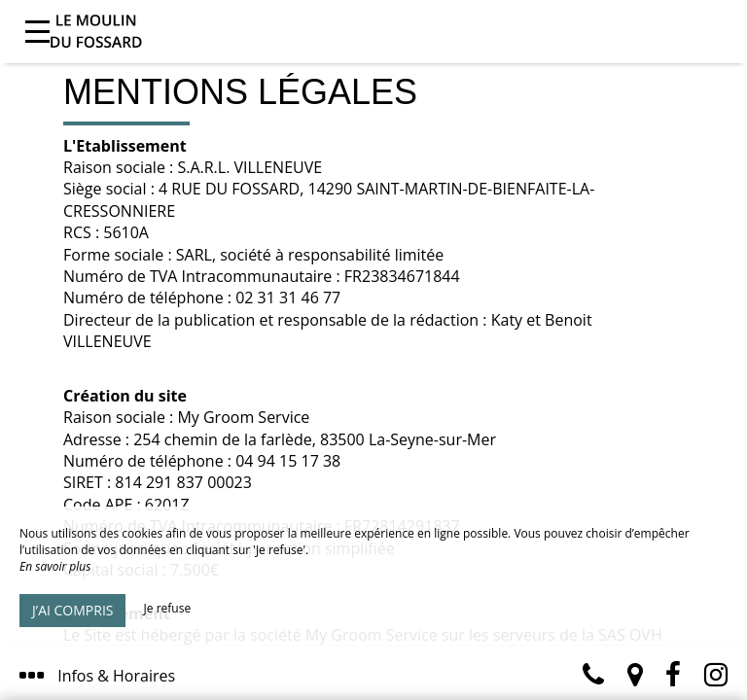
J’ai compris (72, 610)
